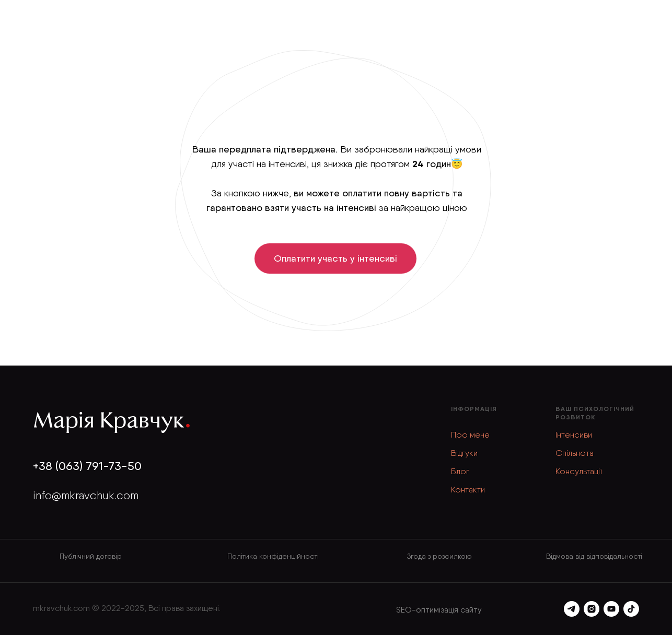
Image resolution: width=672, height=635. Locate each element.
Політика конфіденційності (273, 556)
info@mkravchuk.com (86, 495)
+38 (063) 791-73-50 (87, 466)
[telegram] (572, 609)
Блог (460, 471)
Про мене (470, 435)
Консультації (579, 471)
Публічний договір (91, 556)
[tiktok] (631, 609)
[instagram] (592, 609)
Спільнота (575, 453)
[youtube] (611, 609)
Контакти (468, 490)
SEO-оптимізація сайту (439, 610)
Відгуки (464, 453)
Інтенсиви (574, 435)
